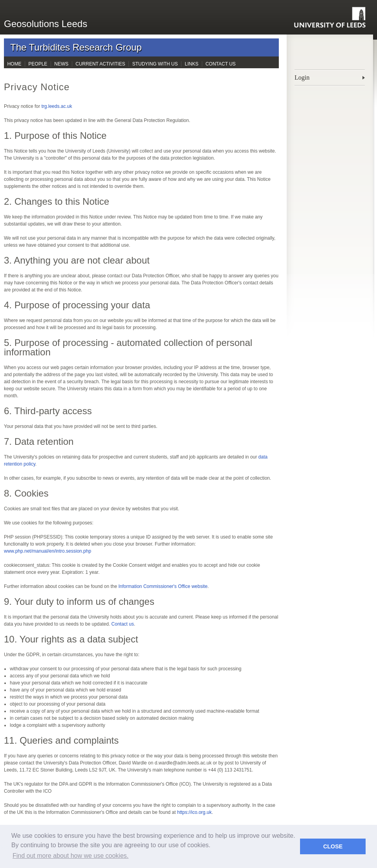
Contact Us (221, 64)
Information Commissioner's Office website (163, 586)
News (61, 64)
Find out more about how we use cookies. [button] (70, 856)
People (38, 64)
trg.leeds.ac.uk (57, 106)
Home (14, 64)
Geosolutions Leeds (46, 24)
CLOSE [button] (333, 846)
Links (192, 64)
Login (302, 77)
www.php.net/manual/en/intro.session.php (48, 551)
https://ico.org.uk (194, 812)
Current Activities (100, 64)
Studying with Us (155, 64)
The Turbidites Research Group (76, 47)
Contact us (123, 624)
